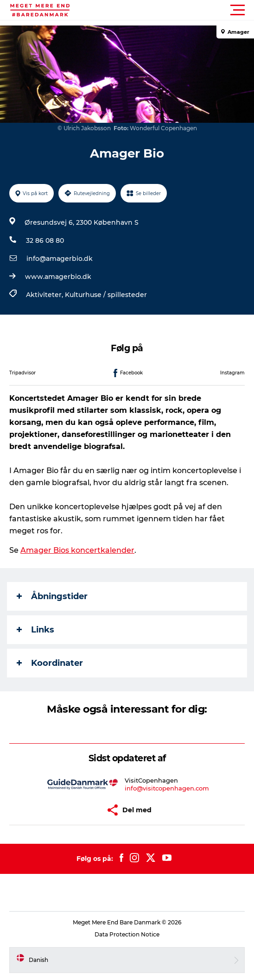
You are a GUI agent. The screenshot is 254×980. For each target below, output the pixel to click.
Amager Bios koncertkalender (77, 550)
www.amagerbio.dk (58, 277)
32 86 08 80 (45, 240)
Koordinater (50, 663)
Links (35, 630)
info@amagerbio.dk (60, 259)
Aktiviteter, (45, 295)
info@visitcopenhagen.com (167, 788)
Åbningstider (52, 596)
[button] (169, 10)
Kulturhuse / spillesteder (106, 295)
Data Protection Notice (127, 934)
